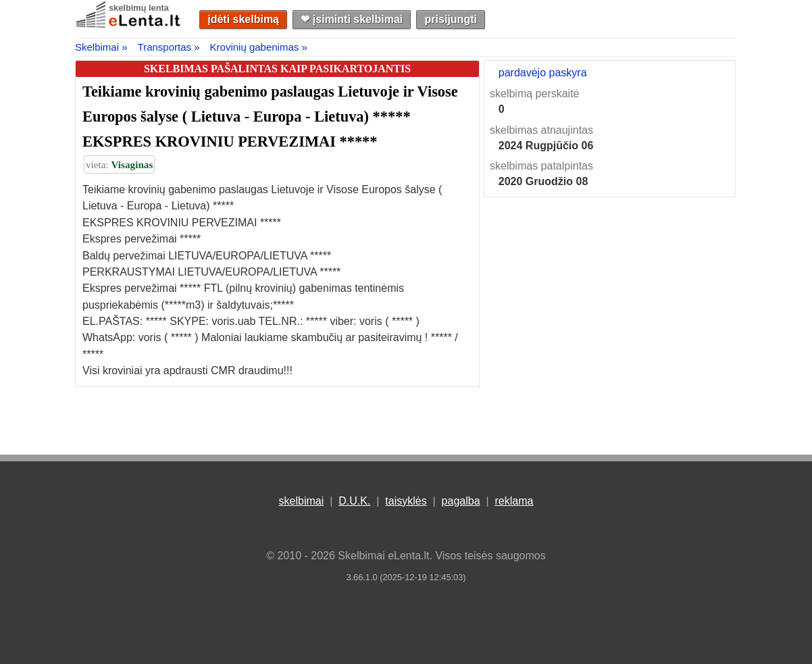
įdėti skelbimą (243, 19)
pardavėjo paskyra (543, 73)
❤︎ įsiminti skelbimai (352, 19)
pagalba (461, 501)
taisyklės (406, 501)
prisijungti (451, 19)
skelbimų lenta (139, 8)
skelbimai (302, 501)
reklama (514, 501)
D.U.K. (354, 501)
